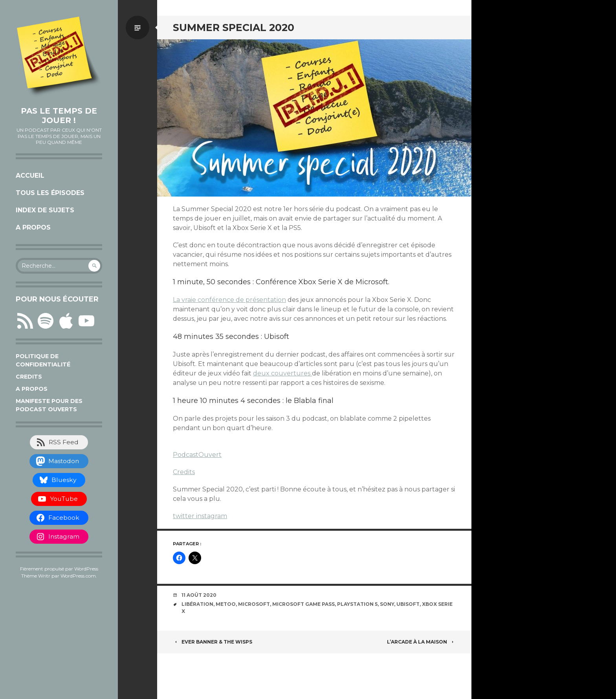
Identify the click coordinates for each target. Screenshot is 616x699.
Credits (29, 377)
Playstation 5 (357, 604)
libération (197, 604)
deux (262, 373)
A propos (33, 227)
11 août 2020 (199, 595)
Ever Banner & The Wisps (213, 642)
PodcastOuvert (197, 455)
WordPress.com (78, 576)
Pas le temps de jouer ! (59, 116)
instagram (212, 516)
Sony (387, 604)
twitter (184, 516)
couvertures (291, 373)
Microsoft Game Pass (303, 604)
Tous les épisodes (50, 193)
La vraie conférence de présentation (229, 300)
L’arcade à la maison (421, 642)
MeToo (226, 604)
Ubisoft (408, 604)
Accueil (30, 176)
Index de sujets (45, 210)
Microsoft (254, 604)
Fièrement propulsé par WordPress (59, 569)
